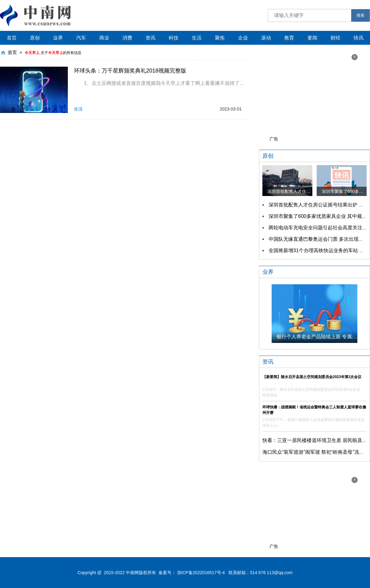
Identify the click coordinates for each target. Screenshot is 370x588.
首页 (12, 38)
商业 (104, 38)
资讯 (150, 38)
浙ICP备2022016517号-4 (201, 573)
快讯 (359, 38)
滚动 (266, 38)
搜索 (360, 15)
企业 (243, 38)
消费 (127, 38)
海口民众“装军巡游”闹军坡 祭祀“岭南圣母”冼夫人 (316, 452)
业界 (58, 38)
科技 (174, 38)
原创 (35, 38)
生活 (197, 38)
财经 (335, 38)
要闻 (312, 38)
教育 (289, 38)
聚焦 (220, 38)
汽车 (81, 38)
